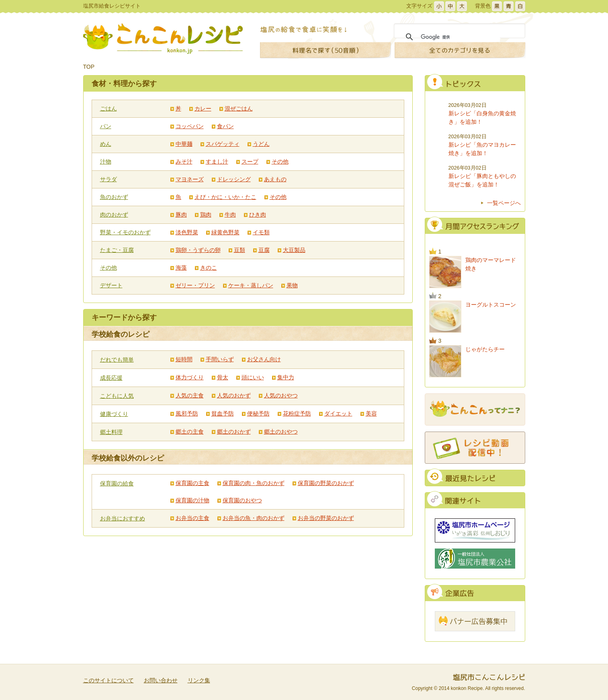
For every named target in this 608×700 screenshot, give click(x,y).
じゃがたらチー (485, 349)
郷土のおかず (234, 432)
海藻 (181, 268)
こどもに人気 (117, 396)
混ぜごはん (239, 108)
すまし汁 (217, 162)
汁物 (106, 162)
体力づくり (190, 377)
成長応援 (111, 378)
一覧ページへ (504, 203)
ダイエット (338, 413)
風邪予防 (187, 413)
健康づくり (114, 414)
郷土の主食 (190, 432)
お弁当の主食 (192, 518)
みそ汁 (184, 162)
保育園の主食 (192, 483)
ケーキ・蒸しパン (251, 285)
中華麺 (184, 144)
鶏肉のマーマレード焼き (491, 264)
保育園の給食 (117, 483)
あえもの (275, 179)
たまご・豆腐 (117, 250)
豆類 (240, 250)
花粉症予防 (297, 413)
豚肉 (181, 215)
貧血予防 (223, 413)
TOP (89, 67)
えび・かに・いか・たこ (225, 197)
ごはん (108, 108)
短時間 (184, 359)
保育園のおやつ (242, 500)
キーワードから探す (124, 317)
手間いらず (220, 359)
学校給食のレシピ (121, 334)
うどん (261, 144)
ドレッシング (234, 179)
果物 (292, 285)
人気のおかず (234, 395)
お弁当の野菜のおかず (326, 518)
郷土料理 (111, 432)
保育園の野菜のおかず (326, 483)
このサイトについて (108, 680)
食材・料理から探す (124, 84)
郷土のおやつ (281, 432)
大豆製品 (294, 250)
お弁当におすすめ (123, 518)
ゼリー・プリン (195, 285)
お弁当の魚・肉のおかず (254, 518)
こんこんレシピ (163, 39)
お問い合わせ (161, 680)
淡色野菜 (187, 232)
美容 (371, 413)
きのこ (209, 268)
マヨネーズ (190, 179)
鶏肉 (206, 215)
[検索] (460, 37)
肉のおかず (114, 215)
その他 (280, 162)
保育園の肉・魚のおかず (254, 483)
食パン (225, 126)
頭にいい (253, 377)
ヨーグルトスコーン (491, 305)
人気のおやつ (281, 395)
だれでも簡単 (117, 360)
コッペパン (190, 126)
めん (106, 144)
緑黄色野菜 (225, 232)
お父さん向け (264, 359)
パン (106, 126)
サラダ (108, 179)
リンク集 (199, 680)
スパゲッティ (223, 144)
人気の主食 (190, 395)
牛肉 (230, 215)
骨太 (223, 377)
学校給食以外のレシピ (128, 458)
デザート (111, 285)
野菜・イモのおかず (125, 232)
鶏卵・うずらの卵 (198, 250)
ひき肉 (258, 215)
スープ (250, 162)
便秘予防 (258, 413)
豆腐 (264, 250)
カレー (203, 108)
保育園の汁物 (192, 500)
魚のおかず (114, 197)
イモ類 (261, 232)
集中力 (286, 377)
